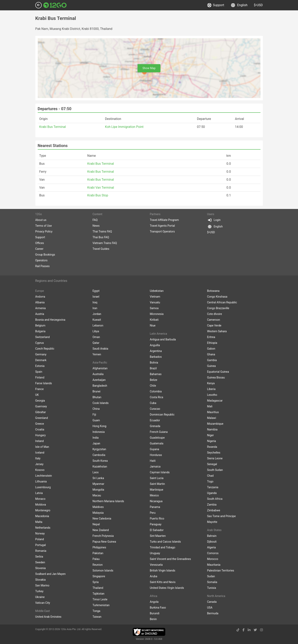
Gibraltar (41, 412)
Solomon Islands (103, 570)
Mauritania (214, 565)
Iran (95, 308)
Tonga (97, 611)
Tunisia (212, 588)
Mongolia (98, 490)
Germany (41, 354)
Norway (40, 533)
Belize (154, 380)
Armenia (41, 308)
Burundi (155, 613)
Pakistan (98, 553)
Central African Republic (222, 302)
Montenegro (43, 510)
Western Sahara (217, 331)
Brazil (153, 368)
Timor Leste (100, 599)
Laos (96, 472)
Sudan (211, 576)
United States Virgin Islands (167, 588)
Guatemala (157, 443)
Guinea (211, 366)
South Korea (100, 461)
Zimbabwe (214, 510)
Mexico (154, 495)
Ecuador (155, 420)
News (96, 226)
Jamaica (155, 467)
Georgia (40, 401)
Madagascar (215, 401)
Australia (98, 374)
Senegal (212, 464)
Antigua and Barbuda (163, 339)
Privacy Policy (44, 231)
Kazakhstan (100, 467)
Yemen (97, 354)
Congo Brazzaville (218, 308)
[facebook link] (244, 630)
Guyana (155, 449)
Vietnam (155, 297)
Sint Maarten (158, 536)
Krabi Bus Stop (98, 195)
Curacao (155, 409)
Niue (153, 325)
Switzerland (43, 337)
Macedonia (42, 516)
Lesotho (212, 395)
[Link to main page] (55, 5)
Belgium (40, 325)
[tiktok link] (238, 630)
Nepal (96, 524)
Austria (40, 314)
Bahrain (212, 536)
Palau (96, 559)
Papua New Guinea (104, 542)
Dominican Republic (162, 415)
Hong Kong (99, 426)
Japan (97, 443)
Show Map (149, 68)
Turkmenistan (101, 605)
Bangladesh (100, 386)
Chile (153, 386)
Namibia (212, 429)
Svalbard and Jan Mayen (50, 574)
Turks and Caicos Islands (165, 542)
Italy (38, 458)
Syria (96, 582)
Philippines (99, 547)
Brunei (97, 391)
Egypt (96, 291)
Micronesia (157, 314)
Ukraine (40, 597)
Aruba (154, 576)
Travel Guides (101, 249)
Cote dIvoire (215, 314)
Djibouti (212, 542)
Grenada (155, 426)
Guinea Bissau (216, 377)
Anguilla (155, 345)
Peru (153, 513)
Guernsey (41, 406)
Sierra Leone (215, 458)
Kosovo (40, 470)
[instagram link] (261, 630)
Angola (154, 602)
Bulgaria (40, 331)
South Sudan (215, 470)
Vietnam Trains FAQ (105, 243)
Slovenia (41, 568)
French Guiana (159, 432)
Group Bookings (45, 255)
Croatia (40, 429)
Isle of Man (42, 447)
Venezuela (156, 565)
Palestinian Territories (221, 570)
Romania (41, 551)
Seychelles (214, 453)
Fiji (94, 415)
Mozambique (215, 424)
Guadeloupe (157, 438)
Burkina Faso (158, 608)
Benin (153, 619)
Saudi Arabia (100, 349)
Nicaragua (156, 501)
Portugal (41, 545)
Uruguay (155, 553)
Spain (39, 372)
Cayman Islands (160, 472)
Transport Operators (162, 231)
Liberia (211, 389)
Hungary (41, 435)
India (96, 438)
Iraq (95, 302)
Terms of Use (44, 226)
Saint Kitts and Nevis (163, 582)
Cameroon (214, 320)
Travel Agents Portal (162, 226)
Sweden (40, 562)
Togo (210, 481)
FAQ (95, 220)
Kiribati (154, 320)
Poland (40, 539)
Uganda (212, 493)
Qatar (96, 343)
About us (41, 220)
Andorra (40, 297)
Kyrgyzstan (99, 449)
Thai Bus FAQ (101, 237)
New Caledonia (102, 519)
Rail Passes (43, 266)
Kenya (211, 383)
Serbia (39, 557)
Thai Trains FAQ (102, 231)
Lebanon (98, 325)
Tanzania (213, 487)
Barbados (156, 357)
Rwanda (212, 447)
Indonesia (99, 432)
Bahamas (156, 374)
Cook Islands (101, 403)
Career (39, 249)
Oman (96, 337)
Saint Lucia (157, 478)
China (96, 409)
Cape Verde (214, 325)
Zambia (212, 505)
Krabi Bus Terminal (53, 127)
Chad (210, 476)
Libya (96, 331)
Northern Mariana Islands (108, 501)
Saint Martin (157, 484)
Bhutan (97, 397)
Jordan (97, 314)
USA (210, 608)
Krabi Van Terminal (101, 188)
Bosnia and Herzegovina (50, 320)
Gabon (211, 349)
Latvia (39, 493)
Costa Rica (157, 397)
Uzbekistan (157, 291)
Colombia (156, 391)
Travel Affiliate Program (164, 220)
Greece (40, 424)
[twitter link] (255, 630)
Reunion (98, 565)
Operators (41, 260)
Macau (97, 495)
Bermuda (213, 613)
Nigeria (212, 441)
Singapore (99, 576)
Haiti (153, 461)
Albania (40, 302)
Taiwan (97, 617)
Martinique (157, 490)
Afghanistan (100, 368)
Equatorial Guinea (218, 372)
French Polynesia (103, 536)
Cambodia (99, 455)
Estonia (40, 366)
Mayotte (212, 522)
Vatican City (43, 603)
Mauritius (213, 412)
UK (37, 395)
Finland (40, 377)
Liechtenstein (44, 476)
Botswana (213, 291)
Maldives (98, 507)
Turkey (39, 591)
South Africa (215, 499)
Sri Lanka (98, 478)
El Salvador (157, 530)
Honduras (156, 455)
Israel (96, 297)
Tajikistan (99, 594)
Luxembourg (43, 487)
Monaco (40, 499)
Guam (96, 420)
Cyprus (40, 343)
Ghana (211, 354)
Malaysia (98, 513)
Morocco (213, 559)
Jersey (39, 464)
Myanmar (99, 484)
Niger (210, 435)
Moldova (41, 505)
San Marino (42, 585)
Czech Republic (45, 349)
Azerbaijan (99, 380)
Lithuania (41, 481)
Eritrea (211, 337)
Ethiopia (212, 343)
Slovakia (41, 580)
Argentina (156, 351)
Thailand (98, 588)
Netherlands (43, 528)
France (40, 389)
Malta (39, 522)
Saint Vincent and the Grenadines (170, 559)
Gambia (212, 360)
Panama (155, 507)
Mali (210, 406)
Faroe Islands (44, 383)
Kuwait (97, 320)
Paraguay (156, 524)
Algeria (212, 547)
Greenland (42, 418)
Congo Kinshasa (217, 297)
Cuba (153, 403)
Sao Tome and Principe (221, 516)
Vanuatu (155, 302)
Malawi (212, 418)
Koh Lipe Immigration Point (124, 127)
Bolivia (154, 363)
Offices (40, 243)
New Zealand (101, 530)
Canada (212, 602)
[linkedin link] (249, 630)
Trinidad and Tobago (163, 547)
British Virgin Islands (163, 570)
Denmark (41, 360)
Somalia (212, 582)
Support (216, 5)
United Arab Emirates (48, 617)
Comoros (213, 553)
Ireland (40, 441)
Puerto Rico (157, 519)
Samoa (154, 308)
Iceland (40, 453)
